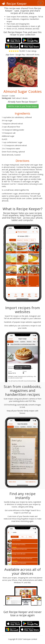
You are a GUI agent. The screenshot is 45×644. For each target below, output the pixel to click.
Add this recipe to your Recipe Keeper (22, 106)
